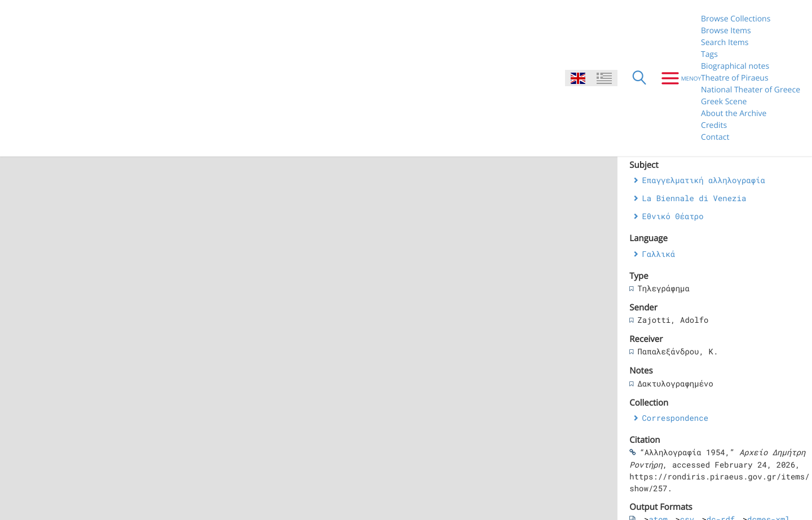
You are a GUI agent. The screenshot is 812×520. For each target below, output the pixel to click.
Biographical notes (735, 66)
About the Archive (734, 114)
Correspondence (675, 418)
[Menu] (677, 78)
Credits (714, 125)
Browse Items (726, 31)
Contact (715, 137)
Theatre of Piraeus (735, 78)
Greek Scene (724, 102)
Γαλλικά (658, 254)
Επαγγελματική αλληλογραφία (703, 180)
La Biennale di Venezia (694, 198)
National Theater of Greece (751, 90)
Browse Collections (736, 19)
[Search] (639, 78)
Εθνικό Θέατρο (672, 216)
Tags (709, 54)
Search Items (725, 43)
